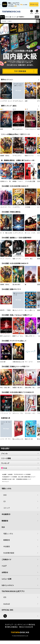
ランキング (20, 464)
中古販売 (7, 548)
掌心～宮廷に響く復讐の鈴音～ (9, 389)
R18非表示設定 (9, 554)
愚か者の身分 (16, 286)
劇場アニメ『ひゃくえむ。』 (21, 337)
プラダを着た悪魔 (30, 183)
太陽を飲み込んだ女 (18, 363)
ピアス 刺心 (29, 260)
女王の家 (3, 363)
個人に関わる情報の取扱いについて (27, 478)
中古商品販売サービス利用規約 (10, 478)
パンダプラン (16, 208)
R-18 (20, 469)
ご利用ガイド (7, 561)
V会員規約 (10, 476)
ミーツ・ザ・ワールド (7, 440)
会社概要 (4, 476)
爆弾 (2, 130)
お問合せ (5, 573)
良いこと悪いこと (30, 311)
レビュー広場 (7, 580)
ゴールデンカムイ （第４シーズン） (23, 102)
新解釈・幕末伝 (5, 157)
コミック (17, 18)
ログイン (37, 15)
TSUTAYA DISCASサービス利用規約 (22, 476)
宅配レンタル (8, 535)
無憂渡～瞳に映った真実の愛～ (22, 389)
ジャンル (20, 455)
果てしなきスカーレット (20, 130)
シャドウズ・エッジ (6, 102)
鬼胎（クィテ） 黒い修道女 (21, 260)
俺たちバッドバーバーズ (20, 311)
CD (10, 18)
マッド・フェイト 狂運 (7, 260)
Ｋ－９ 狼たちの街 (6, 234)
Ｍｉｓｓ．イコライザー (32, 234)
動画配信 (5, 522)
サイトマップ (5, 483)
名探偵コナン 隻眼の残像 (8, 183)
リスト (32, 15)
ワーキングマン (17, 157)
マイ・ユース (29, 363)
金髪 (26, 102)
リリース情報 (20, 459)
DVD (4, 18)
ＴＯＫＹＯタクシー (31, 130)
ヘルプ (4, 567)
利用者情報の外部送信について (24, 480)
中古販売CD (26, 18)
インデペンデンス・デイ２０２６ (22, 234)
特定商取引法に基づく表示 (9, 480)
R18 (37, 18)
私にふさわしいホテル (19, 440)
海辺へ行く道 (29, 440)
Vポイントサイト (8, 586)
